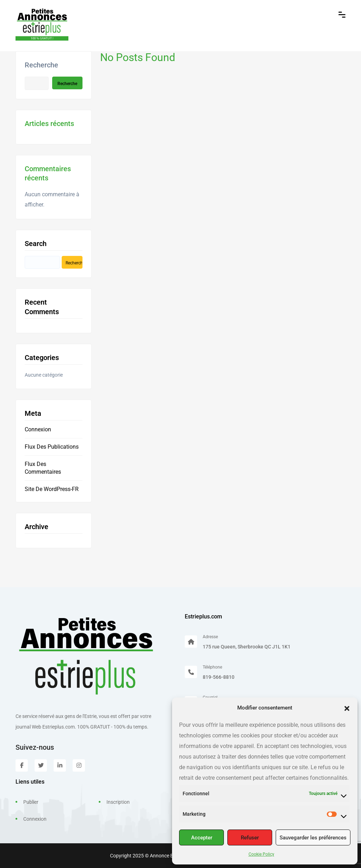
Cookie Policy (261, 854)
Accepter (202, 838)
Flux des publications (52, 447)
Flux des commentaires (43, 468)
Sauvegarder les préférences (313, 838)
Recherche (41, 65)
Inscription (118, 802)
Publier (31, 802)
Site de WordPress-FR (52, 489)
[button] (347, 708)
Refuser (250, 838)
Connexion (38, 429)
